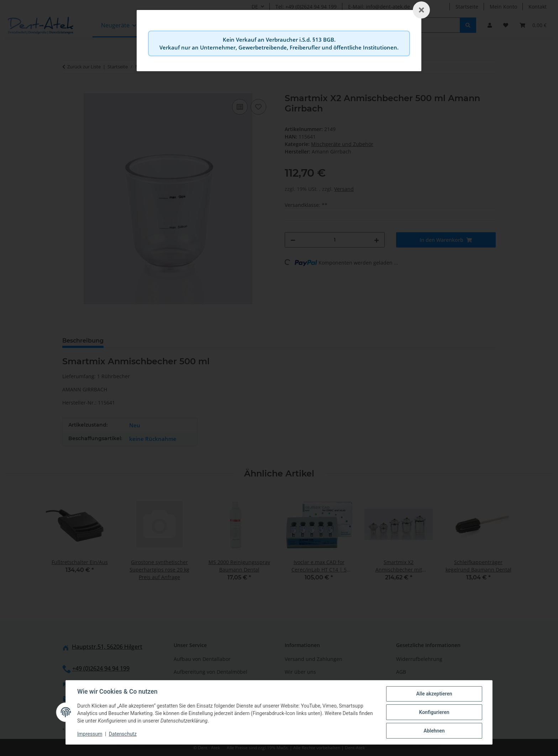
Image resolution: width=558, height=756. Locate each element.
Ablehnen (434, 731)
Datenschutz (123, 734)
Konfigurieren (434, 712)
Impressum (90, 734)
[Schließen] (421, 10)
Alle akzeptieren (434, 694)
